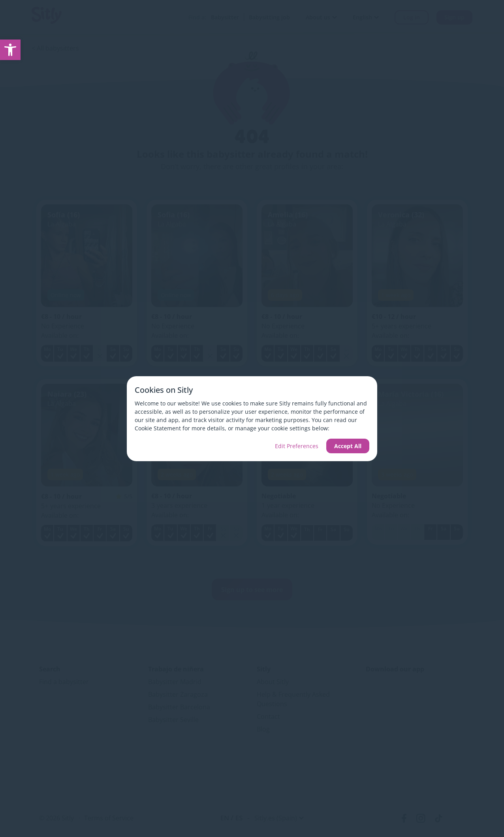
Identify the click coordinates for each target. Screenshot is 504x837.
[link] (10, 50)
